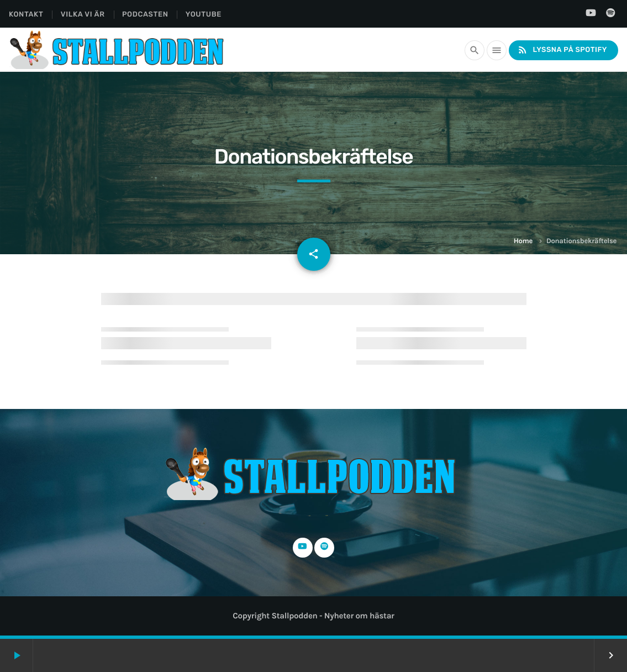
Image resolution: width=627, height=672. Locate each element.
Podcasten (145, 15)
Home (523, 241)
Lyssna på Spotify (562, 50)
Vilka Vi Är (83, 15)
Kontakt (26, 15)
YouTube (204, 15)
